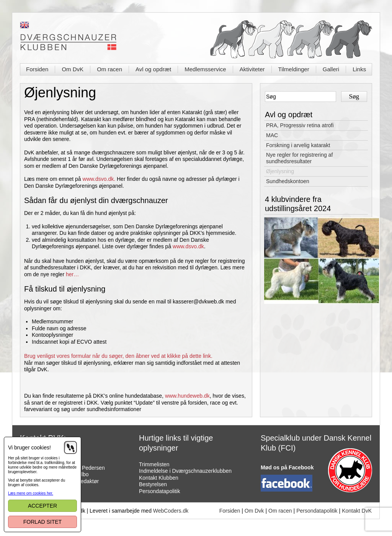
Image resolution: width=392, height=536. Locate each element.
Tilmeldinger (294, 69)
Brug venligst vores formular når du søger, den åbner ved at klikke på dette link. (119, 356)
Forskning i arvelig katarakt (298, 145)
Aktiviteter (252, 69)
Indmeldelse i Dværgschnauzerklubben (185, 471)
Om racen (109, 69)
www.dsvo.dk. (99, 179)
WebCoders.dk (171, 511)
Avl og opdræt (153, 69)
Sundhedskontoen (288, 181)
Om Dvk (254, 511)
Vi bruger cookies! (29, 447)
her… (72, 274)
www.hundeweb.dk (187, 396)
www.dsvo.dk (188, 246)
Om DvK (73, 69)
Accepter (42, 506)
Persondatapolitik (159, 491)
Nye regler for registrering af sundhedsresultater (299, 158)
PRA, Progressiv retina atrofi (300, 125)
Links (359, 69)
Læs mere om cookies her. (31, 493)
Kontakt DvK (357, 511)
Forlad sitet (42, 522)
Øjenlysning (280, 171)
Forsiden (37, 69)
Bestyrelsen (153, 484)
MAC (272, 135)
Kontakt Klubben (159, 478)
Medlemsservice (205, 69)
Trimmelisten (154, 464)
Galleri (331, 69)
